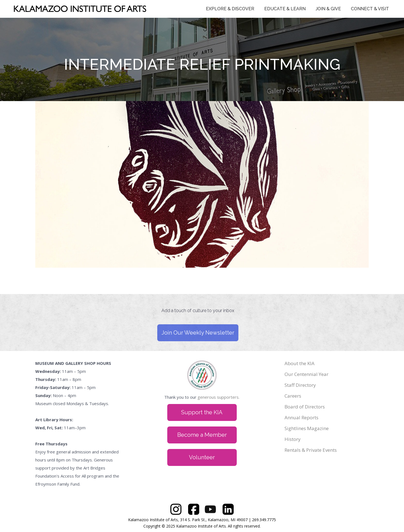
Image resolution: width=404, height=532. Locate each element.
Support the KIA (202, 412)
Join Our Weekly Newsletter (198, 333)
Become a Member (202, 435)
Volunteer (202, 457)
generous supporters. (219, 397)
